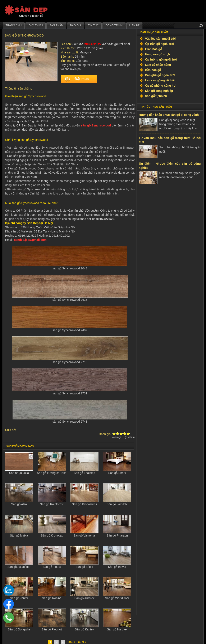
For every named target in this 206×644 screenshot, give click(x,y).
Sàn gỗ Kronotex (52, 535)
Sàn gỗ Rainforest (52, 504)
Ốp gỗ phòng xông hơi (161, 86)
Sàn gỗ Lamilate (117, 504)
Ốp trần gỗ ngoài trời (160, 44)
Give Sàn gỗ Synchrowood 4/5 (125, 434)
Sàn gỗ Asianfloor (19, 567)
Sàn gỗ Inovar (117, 567)
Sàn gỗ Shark (117, 473)
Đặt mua (82, 79)
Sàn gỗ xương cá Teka (52, 473)
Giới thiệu (36, 25)
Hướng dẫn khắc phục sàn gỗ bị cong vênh (169, 115)
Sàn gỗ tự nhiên (156, 96)
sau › (72, 642)
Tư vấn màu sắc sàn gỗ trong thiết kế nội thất (170, 140)
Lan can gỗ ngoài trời (160, 80)
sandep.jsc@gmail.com (30, 240)
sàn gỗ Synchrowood (96, 125)
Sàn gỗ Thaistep (84, 473)
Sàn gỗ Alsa (19, 504)
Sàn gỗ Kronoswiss (84, 504)
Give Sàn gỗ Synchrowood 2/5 (118, 434)
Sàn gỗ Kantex (84, 629)
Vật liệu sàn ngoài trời (160, 39)
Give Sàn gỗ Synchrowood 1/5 (114, 434)
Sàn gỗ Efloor (84, 567)
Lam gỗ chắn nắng (158, 65)
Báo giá (76, 25)
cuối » (82, 642)
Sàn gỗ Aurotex (84, 598)
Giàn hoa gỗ (154, 49)
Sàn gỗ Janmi (19, 598)
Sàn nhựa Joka (19, 473)
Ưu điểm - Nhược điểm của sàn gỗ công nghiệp (170, 166)
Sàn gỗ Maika (19, 535)
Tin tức (93, 25)
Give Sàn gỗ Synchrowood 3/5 (121, 434)
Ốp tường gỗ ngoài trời (161, 59)
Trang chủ (14, 25)
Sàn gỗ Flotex (52, 567)
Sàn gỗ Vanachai (84, 535)
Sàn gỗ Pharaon (117, 535)
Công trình (114, 25)
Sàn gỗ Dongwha (19, 629)
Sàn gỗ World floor (117, 598)
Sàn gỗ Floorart (52, 629)
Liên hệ (134, 25)
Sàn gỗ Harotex (117, 629)
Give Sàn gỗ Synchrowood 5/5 (128, 434)
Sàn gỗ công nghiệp (159, 91)
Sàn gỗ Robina (52, 598)
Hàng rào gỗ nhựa (158, 54)
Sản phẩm (56, 25)
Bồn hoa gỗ (153, 70)
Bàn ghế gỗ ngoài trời (160, 75)
